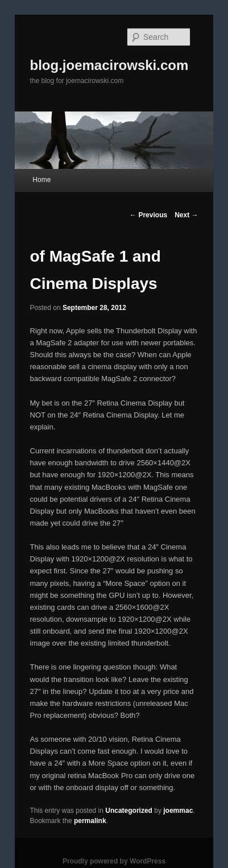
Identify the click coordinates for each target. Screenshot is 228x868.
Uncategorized (129, 811)
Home (42, 180)
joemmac (178, 811)
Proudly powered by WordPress (114, 861)
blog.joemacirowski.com (109, 65)
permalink (90, 821)
